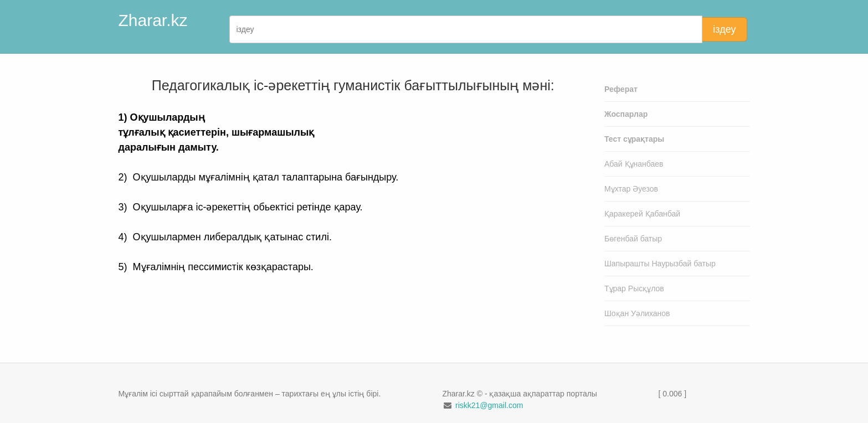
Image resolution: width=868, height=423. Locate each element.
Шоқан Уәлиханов (637, 313)
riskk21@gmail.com (489, 405)
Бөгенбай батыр (633, 239)
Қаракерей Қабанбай (642, 214)
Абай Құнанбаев (634, 164)
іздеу (724, 29)
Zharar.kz (153, 20)
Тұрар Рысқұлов (634, 288)
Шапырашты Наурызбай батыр (660, 264)
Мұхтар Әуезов (631, 189)
